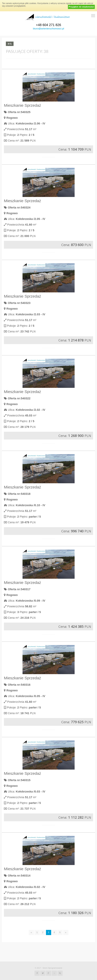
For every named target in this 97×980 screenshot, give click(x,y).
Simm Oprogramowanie (52, 968)
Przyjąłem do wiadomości (81, 7)
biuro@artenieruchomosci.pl (48, 29)
